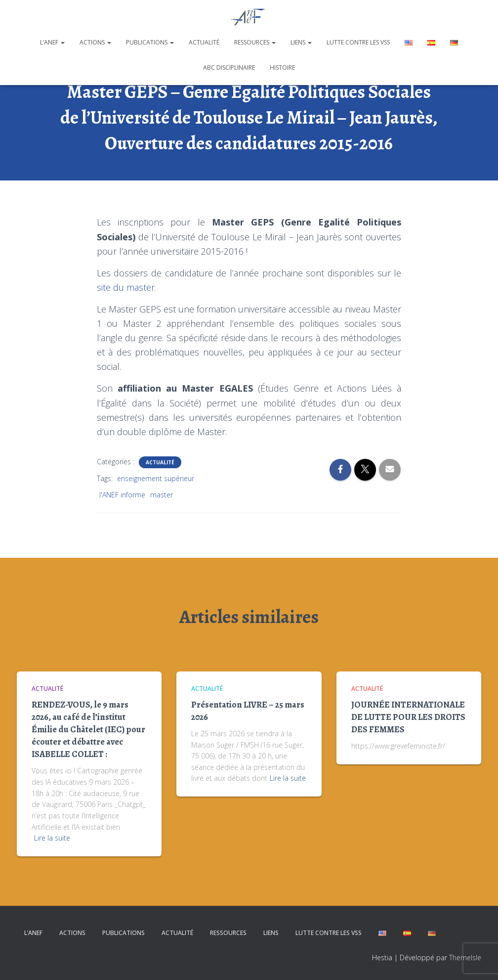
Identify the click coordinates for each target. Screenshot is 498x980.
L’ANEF (52, 42)
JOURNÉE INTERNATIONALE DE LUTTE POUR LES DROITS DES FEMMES (408, 717)
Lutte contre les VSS (358, 42)
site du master (126, 287)
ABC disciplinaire (229, 67)
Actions (95, 42)
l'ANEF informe (122, 495)
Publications (150, 42)
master (162, 495)
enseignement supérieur (156, 478)
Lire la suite (52, 838)
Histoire (282, 67)
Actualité (204, 42)
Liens (301, 42)
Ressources (255, 42)
